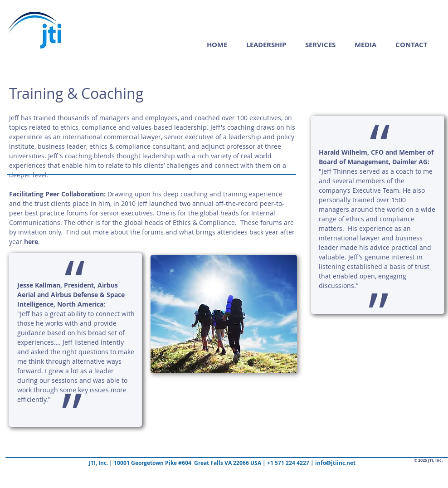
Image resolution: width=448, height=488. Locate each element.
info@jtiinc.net (335, 463)
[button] (320, 45)
